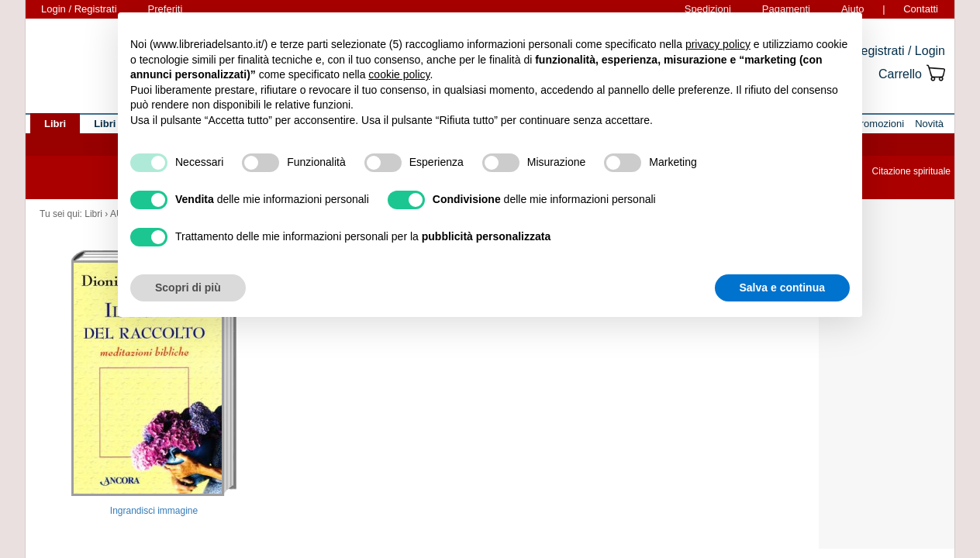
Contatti (921, 9)
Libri (93, 214)
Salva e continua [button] (782, 288)
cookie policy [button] (399, 74)
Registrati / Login (899, 51)
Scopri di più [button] (188, 288)
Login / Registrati (79, 9)
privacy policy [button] (718, 44)
